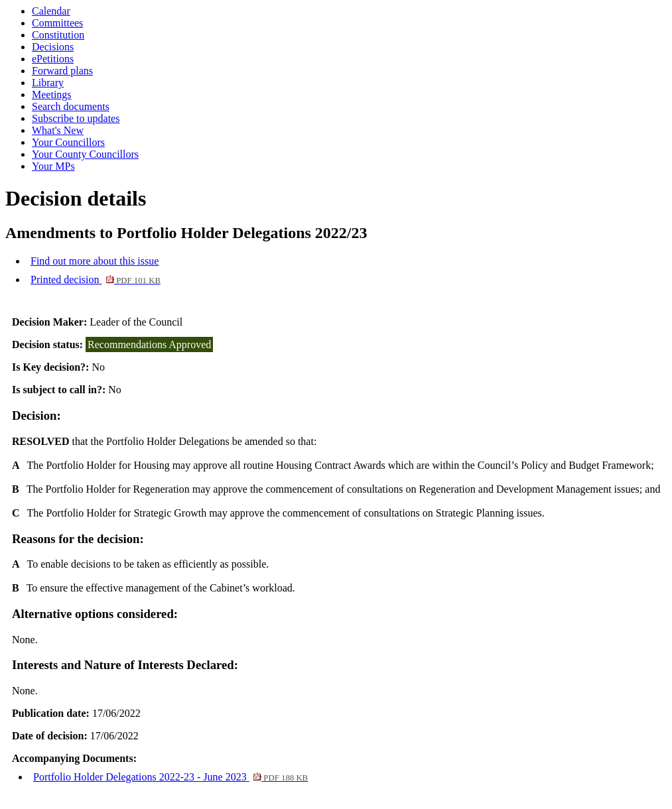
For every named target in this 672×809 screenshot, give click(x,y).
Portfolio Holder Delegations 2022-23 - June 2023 (170, 777)
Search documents (71, 106)
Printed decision (96, 280)
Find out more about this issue (95, 261)
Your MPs (53, 166)
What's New (58, 130)
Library (48, 83)
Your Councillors (68, 142)
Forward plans (62, 71)
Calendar (51, 11)
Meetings (52, 94)
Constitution (58, 35)
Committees (57, 23)
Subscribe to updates (76, 118)
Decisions (53, 47)
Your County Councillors (85, 154)
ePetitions (53, 59)
